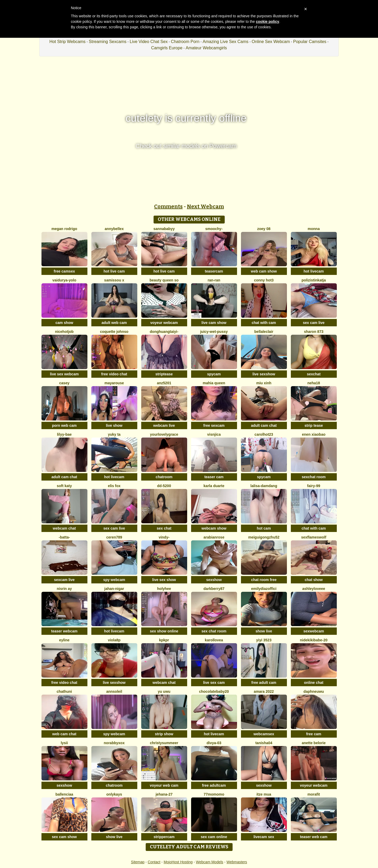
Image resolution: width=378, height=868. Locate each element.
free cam (314, 734)
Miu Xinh (264, 383)
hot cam (264, 528)
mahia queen (214, 383)
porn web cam (64, 425)
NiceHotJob (64, 332)
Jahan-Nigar (114, 589)
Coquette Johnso (114, 332)
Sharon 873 (314, 332)
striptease (164, 374)
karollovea (214, 640)
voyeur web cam (164, 785)
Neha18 (314, 383)
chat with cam (264, 323)
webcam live (164, 425)
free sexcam (214, 425)
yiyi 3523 (264, 640)
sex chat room (214, 631)
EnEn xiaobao (314, 434)
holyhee (164, 589)
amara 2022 (264, 691)
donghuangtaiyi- (164, 332)
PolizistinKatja (314, 280)
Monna (314, 229)
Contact (154, 862)
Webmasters (237, 862)
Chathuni (64, 691)
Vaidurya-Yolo (64, 280)
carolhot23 (264, 434)
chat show (314, 580)
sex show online (164, 631)
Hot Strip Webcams (67, 42)
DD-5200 (164, 486)
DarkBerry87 (214, 589)
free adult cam (264, 683)
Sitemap (138, 862)
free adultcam (214, 785)
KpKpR (164, 640)
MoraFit (314, 794)
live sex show (164, 580)
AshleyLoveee (314, 589)
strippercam (164, 837)
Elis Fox (114, 486)
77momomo (214, 794)
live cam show (214, 323)
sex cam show (64, 837)
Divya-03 (214, 743)
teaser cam (214, 477)
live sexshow (264, 374)
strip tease (314, 425)
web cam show (264, 271)
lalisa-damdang (264, 486)
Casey (64, 383)
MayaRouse (114, 383)
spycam (214, 374)
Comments (168, 206)
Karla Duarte (214, 486)
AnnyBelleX (114, 229)
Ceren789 (114, 537)
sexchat (314, 374)
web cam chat (64, 734)
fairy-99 (314, 486)
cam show (64, 323)
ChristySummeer (164, 743)
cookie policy (268, 22)
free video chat (114, 374)
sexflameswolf (314, 537)
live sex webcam (64, 374)
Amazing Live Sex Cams (225, 42)
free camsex (64, 271)
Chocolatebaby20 (214, 691)
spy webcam (114, 580)
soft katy (64, 486)
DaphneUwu (314, 691)
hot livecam (314, 271)
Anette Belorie (314, 743)
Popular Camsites (310, 42)
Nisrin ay (64, 589)
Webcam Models (209, 862)
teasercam (214, 271)
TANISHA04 (264, 743)
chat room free (264, 580)
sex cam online (214, 837)
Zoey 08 (264, 229)
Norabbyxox (114, 743)
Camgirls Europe (167, 48)
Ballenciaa (64, 794)
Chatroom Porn (185, 42)
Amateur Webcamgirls (206, 48)
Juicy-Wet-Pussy (214, 332)
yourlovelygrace (164, 434)
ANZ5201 (164, 383)
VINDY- (164, 537)
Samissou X (114, 280)
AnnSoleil (114, 691)
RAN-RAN (214, 280)
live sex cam (214, 683)
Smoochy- (214, 229)
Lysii (64, 743)
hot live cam (114, 271)
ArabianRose (214, 537)
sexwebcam (314, 631)
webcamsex (264, 734)
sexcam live (64, 580)
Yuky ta (114, 434)
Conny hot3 (264, 280)
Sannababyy (164, 229)
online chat (314, 683)
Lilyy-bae (64, 434)
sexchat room (314, 477)
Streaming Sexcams (107, 42)
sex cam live (314, 323)
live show (114, 425)
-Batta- (64, 537)
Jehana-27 (164, 794)
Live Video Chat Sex (149, 42)
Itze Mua (264, 794)
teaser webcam (64, 631)
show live (264, 631)
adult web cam (114, 323)
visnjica (214, 434)
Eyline (64, 640)
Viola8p (114, 640)
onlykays (114, 794)
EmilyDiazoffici (264, 589)
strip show (164, 734)
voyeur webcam (164, 323)
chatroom (164, 477)
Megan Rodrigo (64, 229)
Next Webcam (205, 206)
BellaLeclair (264, 332)
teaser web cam (314, 837)
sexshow (214, 580)
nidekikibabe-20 (314, 640)
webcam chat (64, 528)
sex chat (164, 528)
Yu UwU (164, 691)
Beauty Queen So (164, 280)
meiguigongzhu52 (264, 537)
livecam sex (264, 837)
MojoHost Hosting (178, 862)
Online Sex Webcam (271, 42)
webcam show (214, 528)
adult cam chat (264, 425)
